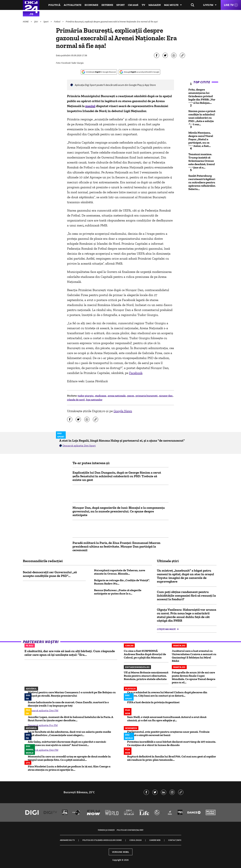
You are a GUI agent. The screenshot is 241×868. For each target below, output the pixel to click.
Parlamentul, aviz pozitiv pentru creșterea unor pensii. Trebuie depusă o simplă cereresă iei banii (168, 733)
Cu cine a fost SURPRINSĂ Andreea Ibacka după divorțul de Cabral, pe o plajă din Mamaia (145, 654)
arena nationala (117, 396)
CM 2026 (133, 5)
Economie (91, 5)
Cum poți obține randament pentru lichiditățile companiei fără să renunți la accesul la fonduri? (186, 595)
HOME (26, 22)
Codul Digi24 (135, 840)
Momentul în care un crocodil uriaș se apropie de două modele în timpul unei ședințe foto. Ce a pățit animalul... (69, 758)
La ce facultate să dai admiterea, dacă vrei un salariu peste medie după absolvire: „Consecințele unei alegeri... (69, 733)
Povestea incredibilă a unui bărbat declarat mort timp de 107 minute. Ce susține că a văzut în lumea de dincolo (172, 743)
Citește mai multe (167, 629)
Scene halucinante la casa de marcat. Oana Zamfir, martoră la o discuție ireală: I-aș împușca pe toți (68, 704)
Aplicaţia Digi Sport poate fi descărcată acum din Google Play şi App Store (115, 85)
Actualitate (72, 5)
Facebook (136, 373)
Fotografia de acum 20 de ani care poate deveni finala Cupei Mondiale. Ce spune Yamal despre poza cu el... (194, 677)
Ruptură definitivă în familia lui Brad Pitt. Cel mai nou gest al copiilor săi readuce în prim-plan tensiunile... (172, 758)
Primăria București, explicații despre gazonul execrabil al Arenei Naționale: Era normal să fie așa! (112, 22)
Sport (120, 5)
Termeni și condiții (106, 830)
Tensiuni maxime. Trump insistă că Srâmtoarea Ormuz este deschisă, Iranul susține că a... (202, 161)
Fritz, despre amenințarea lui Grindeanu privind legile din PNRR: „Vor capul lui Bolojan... (202, 96)
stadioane (101, 396)
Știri (36, 22)
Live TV (229, 5)
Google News (123, 411)
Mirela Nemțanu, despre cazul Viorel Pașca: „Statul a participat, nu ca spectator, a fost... (201, 139)
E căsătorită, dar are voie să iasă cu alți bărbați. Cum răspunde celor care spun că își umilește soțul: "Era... (70, 653)
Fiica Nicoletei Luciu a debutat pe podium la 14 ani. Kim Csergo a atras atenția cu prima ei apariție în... (69, 768)
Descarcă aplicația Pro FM (43, 725)
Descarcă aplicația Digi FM (43, 710)
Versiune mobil (121, 852)
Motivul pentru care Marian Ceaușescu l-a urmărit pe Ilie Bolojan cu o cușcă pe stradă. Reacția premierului (72, 694)
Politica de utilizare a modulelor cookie (102, 840)
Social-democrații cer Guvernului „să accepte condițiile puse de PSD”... (50, 574)
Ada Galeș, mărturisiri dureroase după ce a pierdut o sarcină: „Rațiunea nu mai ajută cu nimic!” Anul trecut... (67, 743)
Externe (107, 5)
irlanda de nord (76, 400)
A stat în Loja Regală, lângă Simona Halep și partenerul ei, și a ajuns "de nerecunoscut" (122, 440)
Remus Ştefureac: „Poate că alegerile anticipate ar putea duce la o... (118, 592)
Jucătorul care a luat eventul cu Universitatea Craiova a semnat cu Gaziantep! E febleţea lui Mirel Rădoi (194, 656)
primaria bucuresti (147, 396)
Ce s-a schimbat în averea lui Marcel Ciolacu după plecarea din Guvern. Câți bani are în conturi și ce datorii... (167, 694)
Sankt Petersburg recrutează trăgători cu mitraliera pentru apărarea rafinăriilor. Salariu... (202, 182)
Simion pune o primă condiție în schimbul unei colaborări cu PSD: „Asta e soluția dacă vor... (202, 118)
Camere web (155, 840)
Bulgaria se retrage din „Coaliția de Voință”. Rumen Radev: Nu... (122, 582)
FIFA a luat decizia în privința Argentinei (153, 702)
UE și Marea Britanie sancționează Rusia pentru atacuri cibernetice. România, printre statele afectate (146, 676)
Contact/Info (175, 840)
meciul (90, 106)
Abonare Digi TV (67, 840)
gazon (131, 396)
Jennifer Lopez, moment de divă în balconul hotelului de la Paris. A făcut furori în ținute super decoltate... (70, 719)
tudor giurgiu (86, 396)
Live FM (208, 5)
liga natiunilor (94, 400)
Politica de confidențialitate (130, 830)
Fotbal (57, 22)
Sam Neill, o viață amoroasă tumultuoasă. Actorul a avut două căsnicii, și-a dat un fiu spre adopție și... (167, 719)
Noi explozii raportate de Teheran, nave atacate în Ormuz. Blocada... (120, 572)
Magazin (155, 5)
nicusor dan (166, 396)
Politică (54, 5)
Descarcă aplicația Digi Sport (79, 446)
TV (143, 5)
